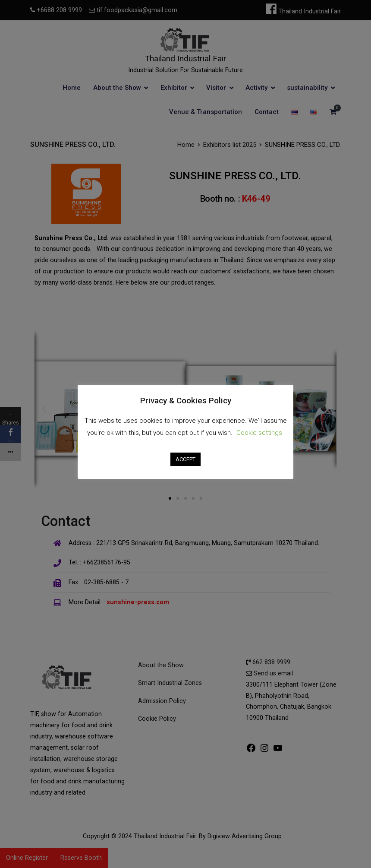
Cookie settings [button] (259, 426)
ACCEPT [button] (185, 452)
